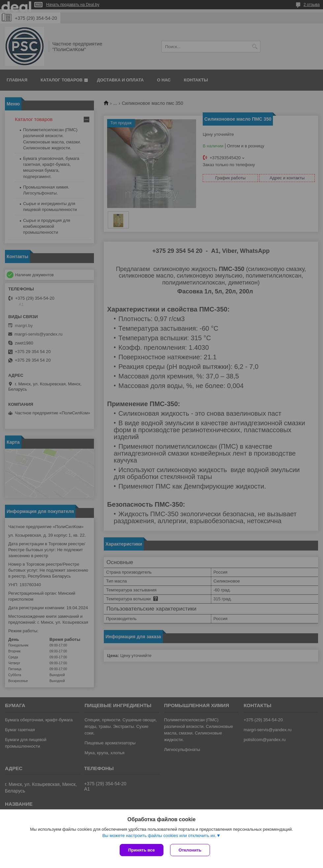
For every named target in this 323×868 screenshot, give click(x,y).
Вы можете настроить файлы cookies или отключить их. (159, 836)
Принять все (142, 850)
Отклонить (190, 850)
